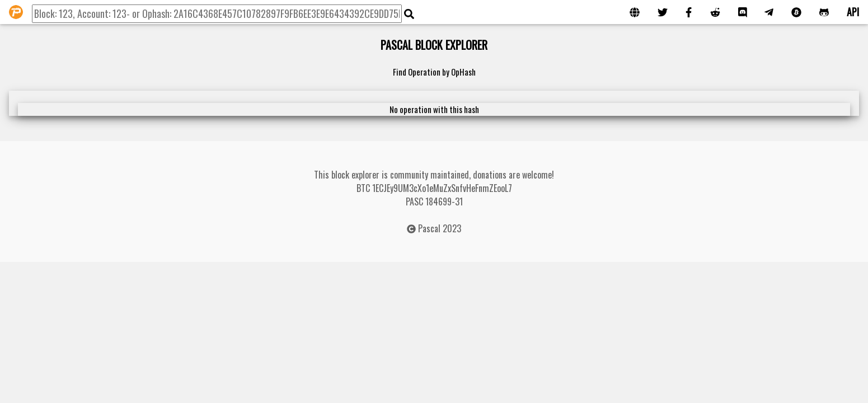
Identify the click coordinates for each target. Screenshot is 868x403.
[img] (409, 14)
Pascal (429, 228)
